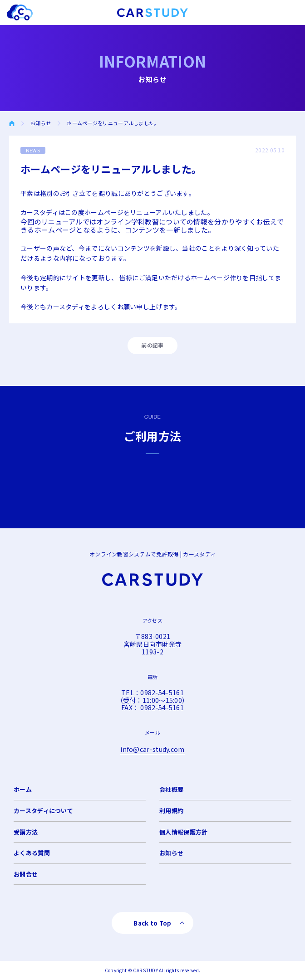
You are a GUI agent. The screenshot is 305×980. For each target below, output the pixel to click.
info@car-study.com (152, 749)
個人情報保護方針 (183, 832)
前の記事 (152, 345)
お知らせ (41, 123)
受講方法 (26, 832)
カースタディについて (43, 811)
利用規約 (171, 811)
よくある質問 (32, 853)
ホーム (23, 789)
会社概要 (171, 789)
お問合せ (26, 874)
